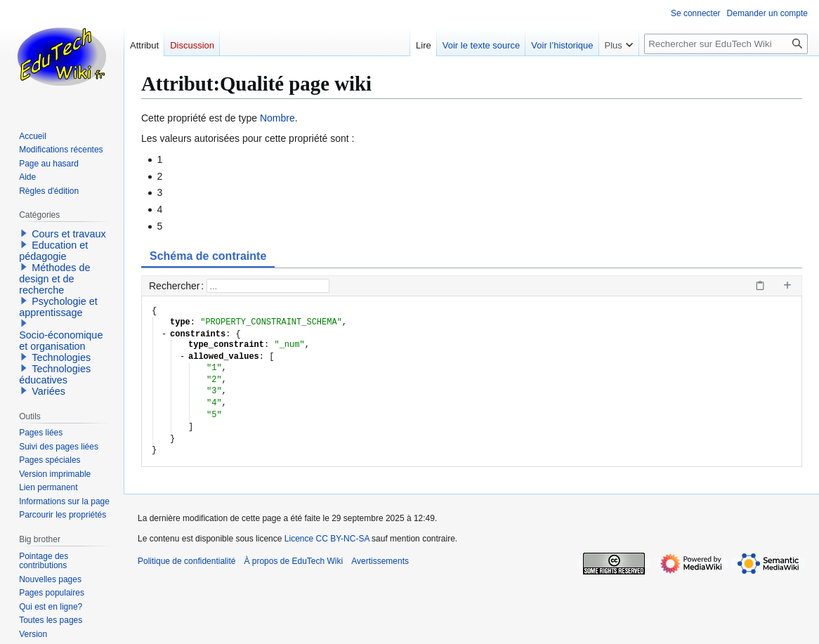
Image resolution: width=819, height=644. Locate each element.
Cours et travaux (69, 234)
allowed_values (224, 357)
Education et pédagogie (53, 251)
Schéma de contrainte (208, 256)
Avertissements (380, 561)
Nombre (277, 118)
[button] (24, 233)
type (180, 323)
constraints (198, 335)
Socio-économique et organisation (61, 341)
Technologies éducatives (55, 374)
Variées (48, 391)
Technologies (61, 357)
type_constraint (226, 345)
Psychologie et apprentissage (58, 307)
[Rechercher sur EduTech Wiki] (726, 44)
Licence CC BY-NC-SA (327, 539)
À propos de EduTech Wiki (293, 561)
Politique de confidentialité (186, 561)
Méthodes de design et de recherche (54, 279)
